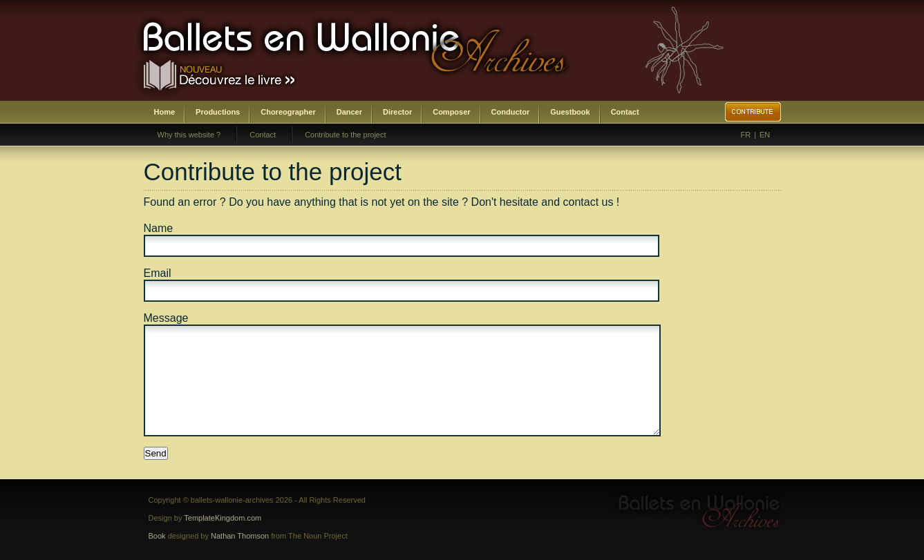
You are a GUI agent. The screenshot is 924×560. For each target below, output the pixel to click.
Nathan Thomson (240, 536)
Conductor (511, 112)
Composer (451, 112)
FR (746, 135)
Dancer (349, 112)
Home (165, 112)
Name (159, 228)
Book (157, 536)
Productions (218, 112)
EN (765, 135)
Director (397, 112)
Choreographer (288, 112)
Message (166, 318)
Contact (625, 112)
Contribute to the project (345, 135)
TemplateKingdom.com (223, 518)
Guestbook (570, 112)
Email (158, 273)
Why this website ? (189, 135)
